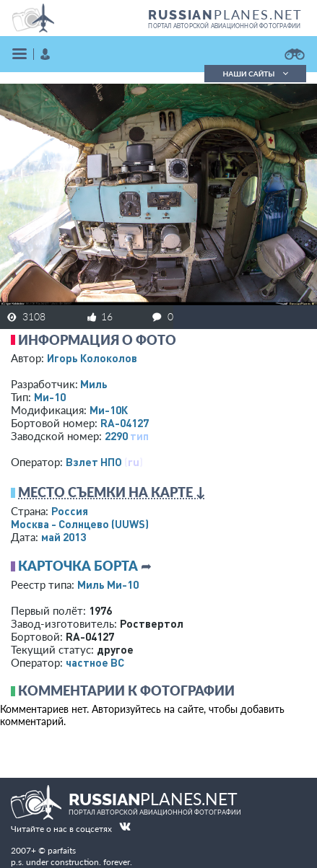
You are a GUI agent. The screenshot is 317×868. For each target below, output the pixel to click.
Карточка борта (78, 566)
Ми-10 (50, 397)
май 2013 (64, 537)
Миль (94, 384)
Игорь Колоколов (92, 358)
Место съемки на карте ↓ (112, 492)
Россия (70, 511)
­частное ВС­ (95, 662)
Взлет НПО (94, 462)
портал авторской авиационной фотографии (224, 26)
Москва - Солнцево (80, 524)
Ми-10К (109, 410)
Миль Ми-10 (108, 584)
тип (139, 436)
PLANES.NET (225, 14)
